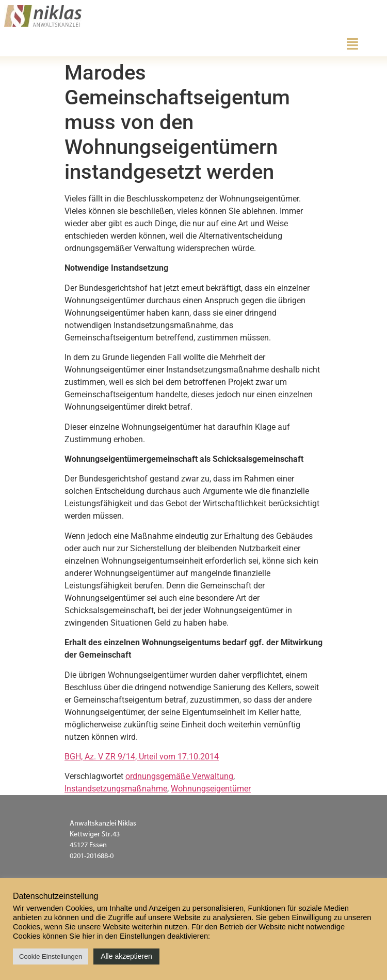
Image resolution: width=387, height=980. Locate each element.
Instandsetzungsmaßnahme (116, 789)
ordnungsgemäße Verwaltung (179, 776)
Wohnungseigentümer (211, 789)
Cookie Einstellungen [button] (51, 956)
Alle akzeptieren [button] (126, 956)
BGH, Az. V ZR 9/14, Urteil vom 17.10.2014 (142, 757)
